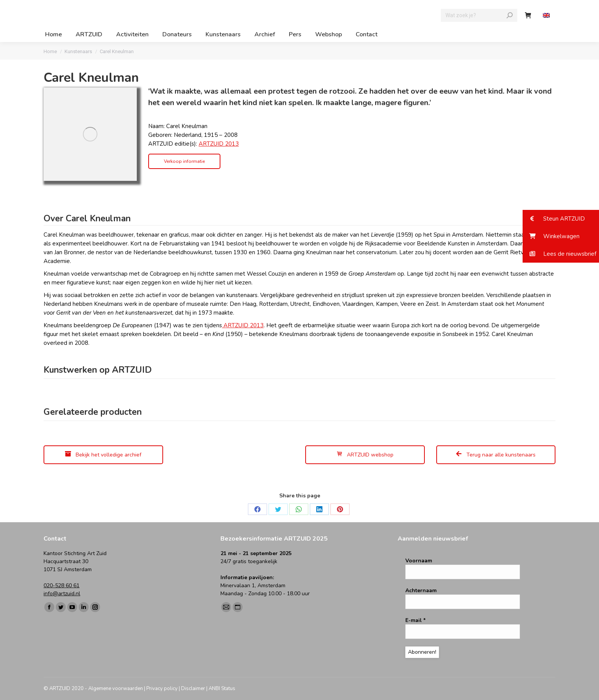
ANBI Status (222, 689)
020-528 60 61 (62, 585)
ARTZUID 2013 (219, 144)
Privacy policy (162, 689)
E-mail (415, 620)
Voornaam (419, 561)
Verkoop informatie (184, 161)
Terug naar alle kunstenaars (496, 455)
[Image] (90, 134)
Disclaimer (193, 689)
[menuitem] (547, 15)
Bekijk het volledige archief (103, 455)
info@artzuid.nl (62, 594)
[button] (561, 219)
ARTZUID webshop (365, 455)
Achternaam (421, 590)
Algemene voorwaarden (116, 689)
